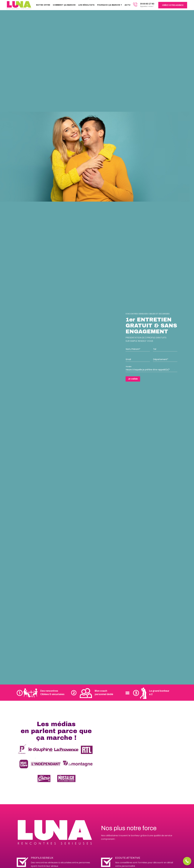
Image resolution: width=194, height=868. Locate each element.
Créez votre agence (173, 5)
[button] (187, 861)
